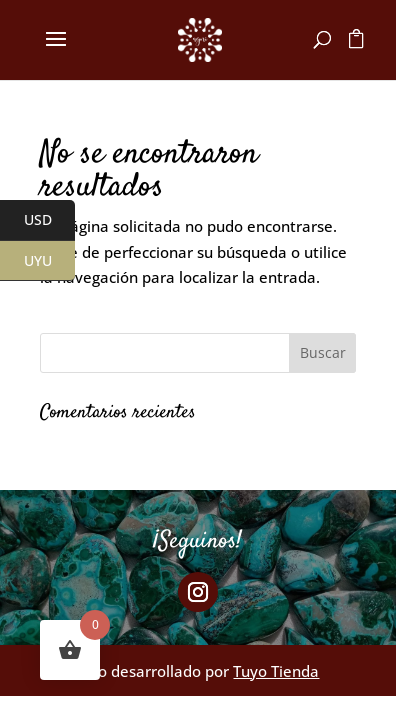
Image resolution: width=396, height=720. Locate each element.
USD (50, 221)
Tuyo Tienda (276, 671)
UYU (50, 261)
